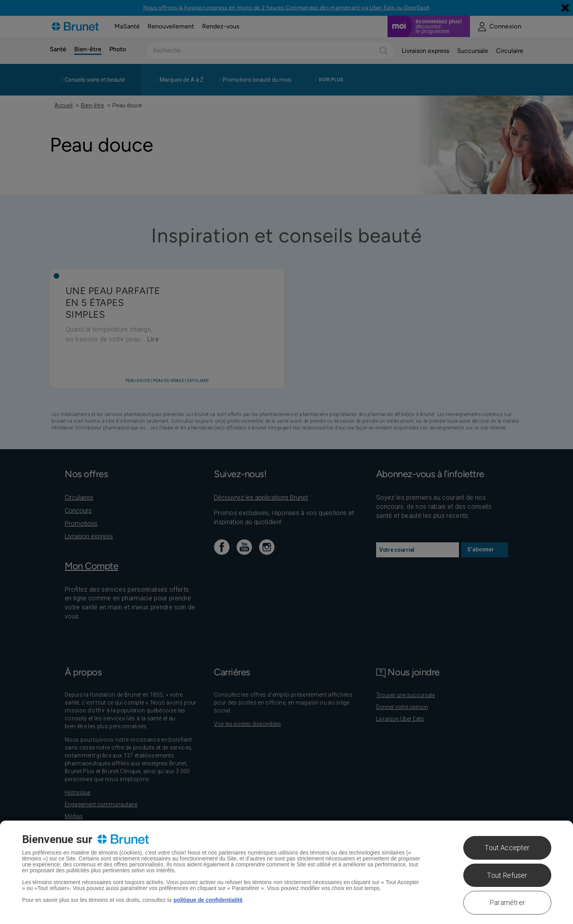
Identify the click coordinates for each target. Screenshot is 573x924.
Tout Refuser (507, 875)
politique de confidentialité (209, 900)
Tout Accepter (507, 848)
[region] (286, 872)
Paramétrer (507, 902)
